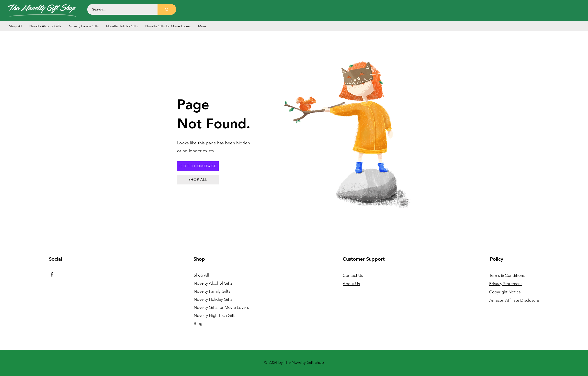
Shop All (201, 275)
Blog (198, 323)
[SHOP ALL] (198, 180)
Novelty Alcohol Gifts (213, 283)
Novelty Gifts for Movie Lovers (220, 307)
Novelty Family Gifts (212, 291)
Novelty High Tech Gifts (215, 315)
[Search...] (120, 9)
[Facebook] (52, 274)
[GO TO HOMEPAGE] (198, 166)
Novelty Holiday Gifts (213, 299)
